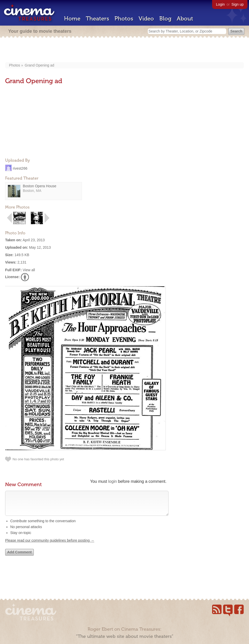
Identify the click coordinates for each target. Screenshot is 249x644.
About (185, 19)
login (112, 481)
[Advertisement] (125, 50)
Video (146, 19)
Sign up (238, 4)
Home (72, 19)
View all (29, 270)
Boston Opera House (40, 186)
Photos (124, 19)
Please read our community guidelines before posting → (50, 545)
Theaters (97, 19)
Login (220, 4)
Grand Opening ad (39, 65)
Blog (165, 19)
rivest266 (20, 168)
